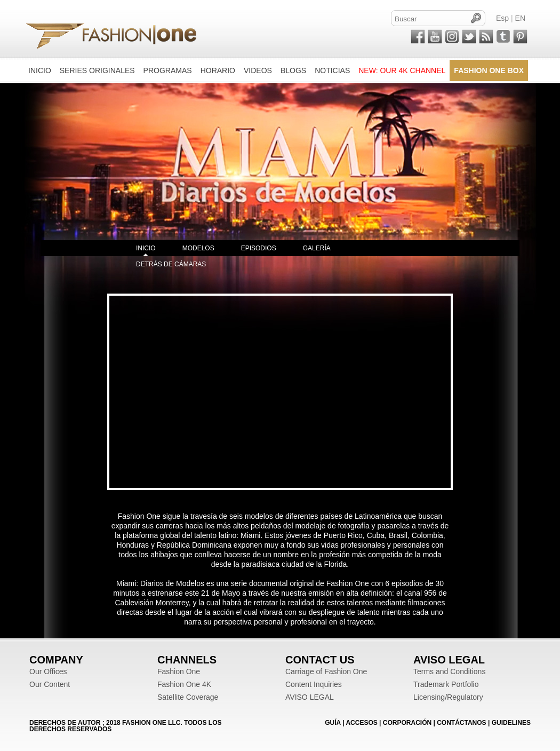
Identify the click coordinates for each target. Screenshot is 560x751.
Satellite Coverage (188, 697)
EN (520, 18)
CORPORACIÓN (407, 723)
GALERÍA (317, 248)
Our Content (50, 684)
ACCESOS (361, 723)
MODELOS (198, 248)
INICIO (146, 248)
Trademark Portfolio (446, 684)
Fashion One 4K (184, 684)
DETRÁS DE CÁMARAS (171, 264)
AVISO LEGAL (310, 697)
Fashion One (179, 671)
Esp (502, 18)
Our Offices (48, 671)
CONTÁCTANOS (461, 723)
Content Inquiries (314, 684)
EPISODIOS (259, 248)
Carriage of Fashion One (326, 671)
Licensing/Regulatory (448, 697)
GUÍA (333, 723)
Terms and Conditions (449, 671)
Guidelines (511, 723)
